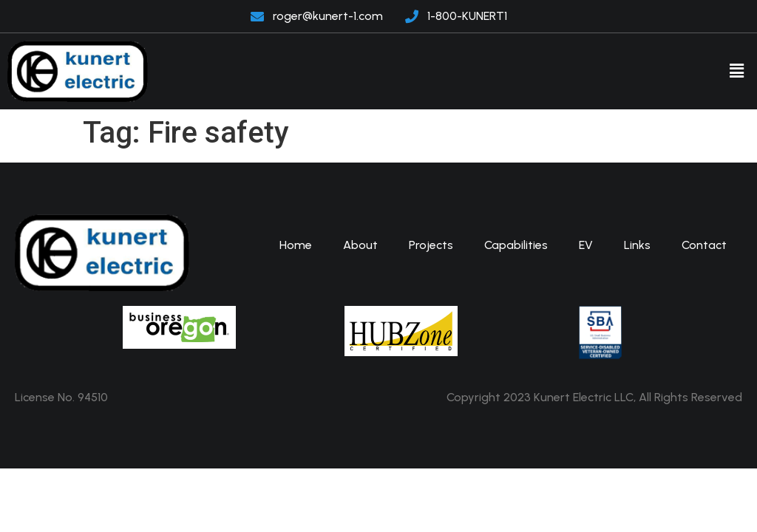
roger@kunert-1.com (328, 16)
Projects (431, 245)
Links (637, 245)
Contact (704, 245)
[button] (737, 71)
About (360, 245)
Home (296, 245)
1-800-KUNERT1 (467, 16)
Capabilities (516, 245)
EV (586, 245)
